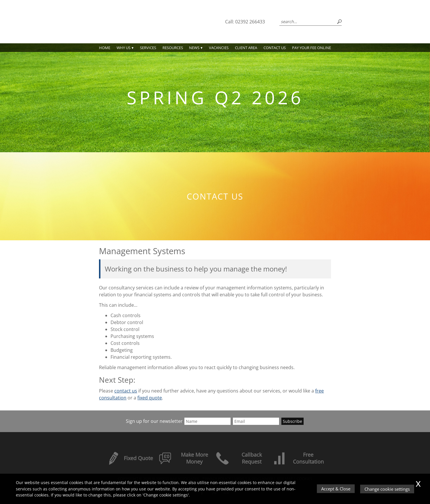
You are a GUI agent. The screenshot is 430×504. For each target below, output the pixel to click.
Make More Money (183, 458)
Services (148, 48)
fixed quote (150, 398)
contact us (126, 391)
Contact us (275, 48)
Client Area (246, 48)
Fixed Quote (130, 458)
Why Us (124, 48)
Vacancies (219, 48)
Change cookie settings (387, 489)
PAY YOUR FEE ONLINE (312, 48)
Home (105, 48)
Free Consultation (298, 458)
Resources (173, 48)
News (194, 48)
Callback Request (239, 458)
